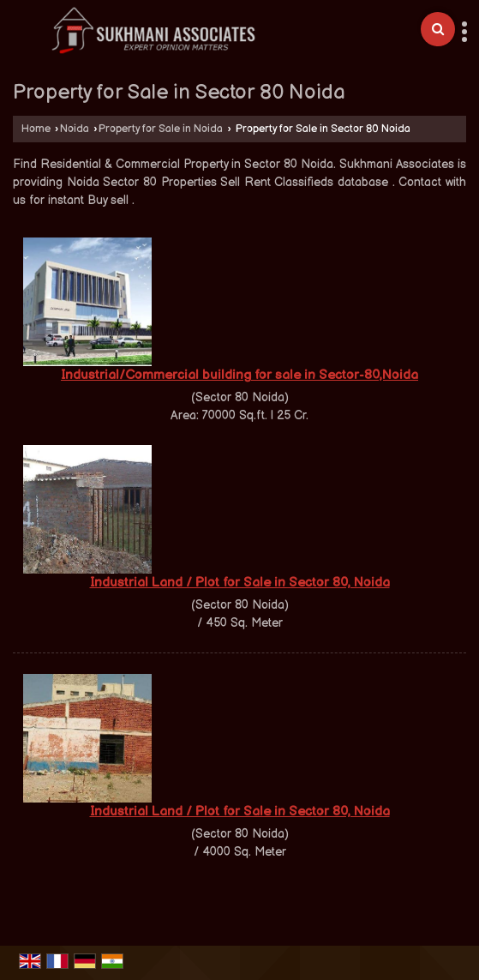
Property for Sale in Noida (161, 129)
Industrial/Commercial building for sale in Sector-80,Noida (239, 375)
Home (36, 129)
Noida (75, 129)
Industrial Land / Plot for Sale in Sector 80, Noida (240, 583)
